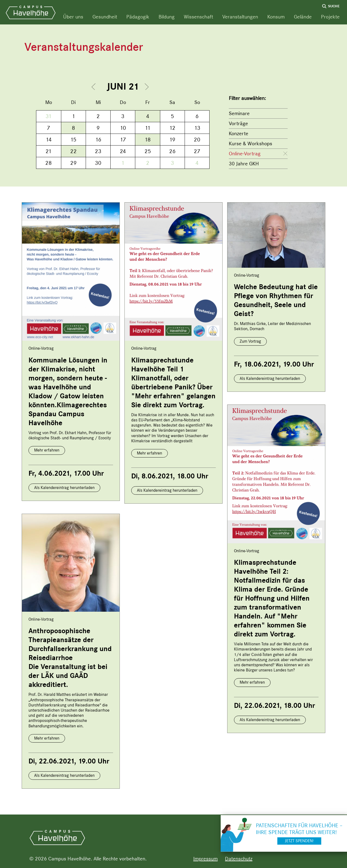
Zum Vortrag (250, 341)
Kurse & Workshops (250, 143)
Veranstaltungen (240, 17)
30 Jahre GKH (244, 164)
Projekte (330, 17)
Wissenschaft (198, 17)
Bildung (167, 17)
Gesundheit (105, 17)
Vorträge (238, 123)
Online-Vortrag (245, 154)
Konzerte (239, 133)
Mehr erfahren (47, 450)
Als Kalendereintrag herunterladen (64, 488)
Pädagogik (138, 17)
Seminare (239, 113)
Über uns (73, 17)
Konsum (276, 17)
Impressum (205, 859)
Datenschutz (239, 859)
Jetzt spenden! (299, 841)
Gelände (303, 17)
